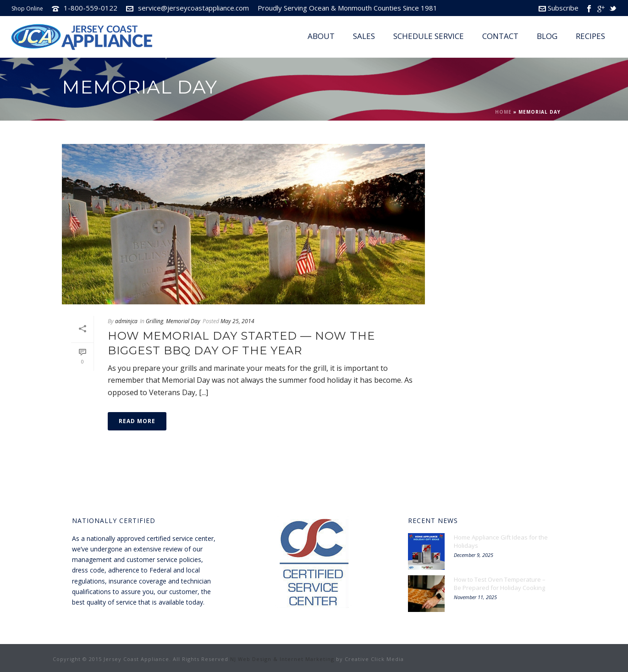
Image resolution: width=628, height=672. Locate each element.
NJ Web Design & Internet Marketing (282, 659)
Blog (547, 36)
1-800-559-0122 (91, 8)
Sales (364, 36)
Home (503, 112)
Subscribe (559, 8)
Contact (500, 36)
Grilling (154, 321)
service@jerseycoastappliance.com (193, 8)
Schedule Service (429, 36)
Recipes (590, 36)
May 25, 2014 (237, 321)
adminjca (126, 321)
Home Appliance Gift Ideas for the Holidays (501, 541)
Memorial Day (183, 321)
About (321, 36)
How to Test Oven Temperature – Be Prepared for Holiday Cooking (500, 584)
